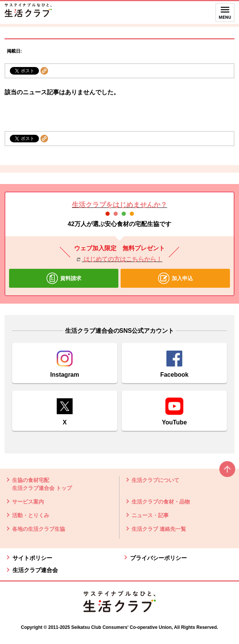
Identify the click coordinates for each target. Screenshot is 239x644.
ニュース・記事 (150, 515)
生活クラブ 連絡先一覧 (159, 529)
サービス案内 (28, 502)
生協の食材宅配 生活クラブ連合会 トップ (42, 484)
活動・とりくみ (31, 515)
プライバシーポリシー (158, 558)
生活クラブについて (155, 480)
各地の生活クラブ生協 (39, 529)
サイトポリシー (32, 558)
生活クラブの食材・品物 (161, 502)
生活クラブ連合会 (35, 570)
